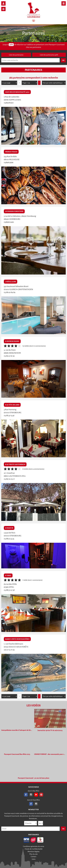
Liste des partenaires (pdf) (49, 55)
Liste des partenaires (16, 55)
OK (63, 829)
